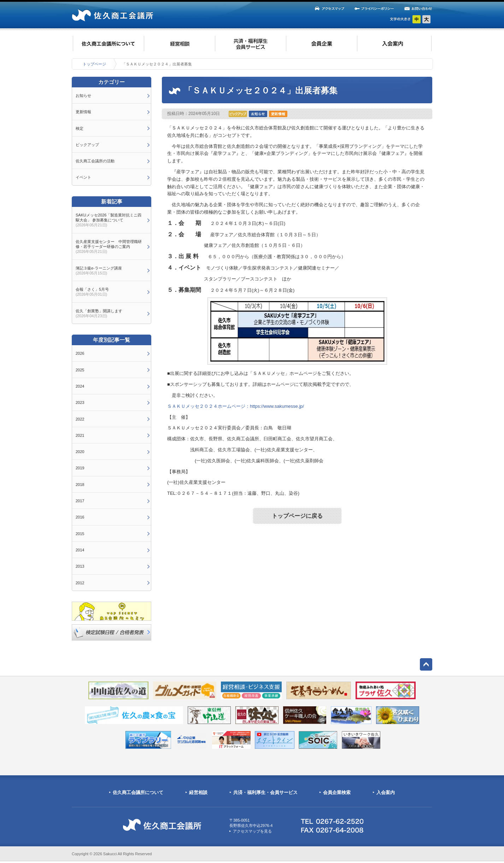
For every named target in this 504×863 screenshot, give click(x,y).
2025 (80, 370)
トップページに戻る (297, 516)
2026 (80, 353)
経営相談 (198, 792)
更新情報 (83, 112)
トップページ (94, 64)
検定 (80, 128)
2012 (80, 583)
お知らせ (83, 95)
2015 (80, 534)
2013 (80, 566)
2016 (80, 517)
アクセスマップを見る (252, 831)
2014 (80, 550)
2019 (80, 468)
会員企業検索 (337, 792)
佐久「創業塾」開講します (99, 313)
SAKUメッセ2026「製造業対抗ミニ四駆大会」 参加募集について (109, 220)
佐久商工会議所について (138, 792)
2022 (80, 419)
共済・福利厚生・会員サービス (265, 792)
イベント (83, 177)
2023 (80, 402)
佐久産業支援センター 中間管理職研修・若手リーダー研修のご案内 (109, 247)
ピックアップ (87, 145)
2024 (80, 386)
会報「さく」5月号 (92, 292)
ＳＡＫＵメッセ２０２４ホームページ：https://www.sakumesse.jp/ (236, 406)
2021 (80, 435)
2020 (80, 452)
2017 (80, 501)
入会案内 (386, 792)
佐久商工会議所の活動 (95, 161)
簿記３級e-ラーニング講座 (99, 271)
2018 (80, 485)
